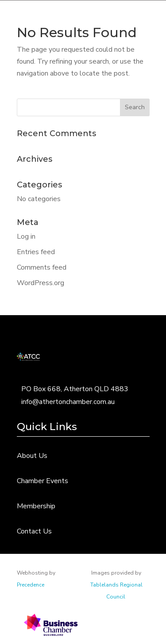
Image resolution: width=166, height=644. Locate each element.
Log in (26, 236)
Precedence (31, 585)
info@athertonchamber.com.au (68, 402)
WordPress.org (41, 283)
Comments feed (42, 267)
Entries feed (36, 252)
